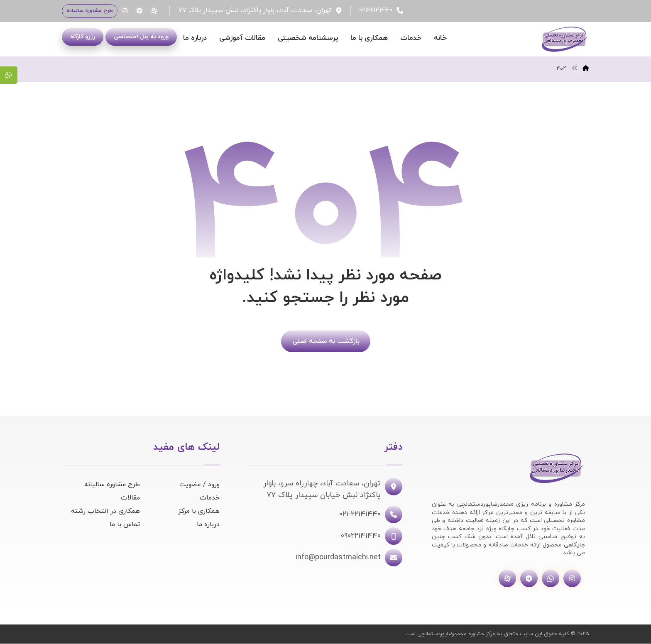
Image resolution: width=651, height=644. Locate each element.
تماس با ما (125, 525)
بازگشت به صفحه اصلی (325, 342)
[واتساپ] (551, 579)
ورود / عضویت (199, 485)
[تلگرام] (139, 11)
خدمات (210, 498)
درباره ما (208, 525)
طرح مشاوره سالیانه (112, 485)
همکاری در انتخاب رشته (105, 512)
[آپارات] (154, 11)
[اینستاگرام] (125, 11)
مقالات (130, 498)
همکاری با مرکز (199, 512)
